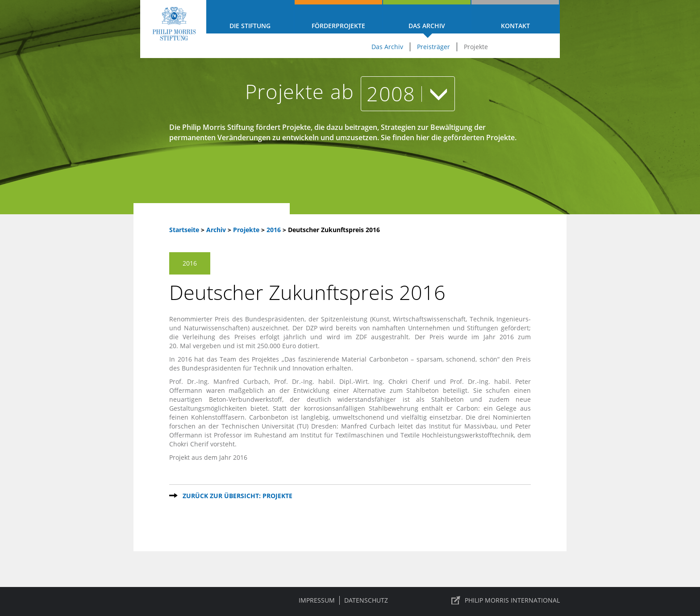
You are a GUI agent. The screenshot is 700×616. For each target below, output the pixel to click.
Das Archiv (427, 26)
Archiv (216, 230)
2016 (275, 230)
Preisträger (433, 47)
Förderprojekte (338, 26)
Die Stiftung (250, 26)
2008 (408, 94)
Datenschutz (366, 600)
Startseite (184, 230)
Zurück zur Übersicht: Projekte (237, 496)
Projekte (476, 47)
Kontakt (515, 26)
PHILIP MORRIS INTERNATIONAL (512, 600)
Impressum (317, 600)
